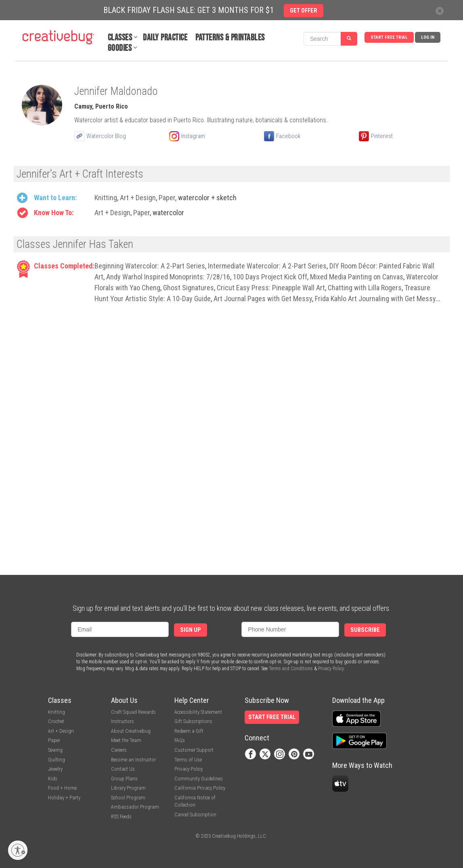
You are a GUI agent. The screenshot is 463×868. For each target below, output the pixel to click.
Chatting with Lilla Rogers (365, 288)
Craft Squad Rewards (133, 712)
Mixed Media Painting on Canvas (357, 277)
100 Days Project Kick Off (270, 277)
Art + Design (138, 198)
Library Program (128, 788)
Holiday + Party (64, 798)
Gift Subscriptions (193, 721)
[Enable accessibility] (18, 850)
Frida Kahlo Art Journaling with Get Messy (375, 299)
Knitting (106, 198)
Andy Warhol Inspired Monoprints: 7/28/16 (168, 277)
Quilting (57, 760)
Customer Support (194, 750)
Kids (53, 779)
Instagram (193, 136)
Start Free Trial (389, 37)
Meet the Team (126, 740)
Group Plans (124, 779)
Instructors (123, 721)
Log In (428, 37)
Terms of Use (188, 760)
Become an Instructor (133, 760)
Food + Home (62, 788)
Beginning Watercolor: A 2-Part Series (150, 266)
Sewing (55, 750)
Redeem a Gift (189, 731)
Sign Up (191, 630)
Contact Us (123, 769)
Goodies (120, 48)
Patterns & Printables (230, 38)
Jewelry (55, 769)
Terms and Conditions (291, 669)
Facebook (288, 136)
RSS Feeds (121, 817)
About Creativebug (131, 731)
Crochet (56, 721)
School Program (128, 798)
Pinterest (382, 136)
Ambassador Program (135, 807)
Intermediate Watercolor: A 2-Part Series (267, 266)
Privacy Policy (331, 669)
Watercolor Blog (106, 136)
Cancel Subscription (195, 815)
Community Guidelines (199, 779)
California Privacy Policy (200, 788)
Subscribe (365, 630)
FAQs (180, 740)
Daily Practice (165, 38)
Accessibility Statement (198, 712)
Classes (120, 38)
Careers (119, 750)
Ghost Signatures (189, 288)
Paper (167, 198)
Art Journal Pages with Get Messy (263, 299)
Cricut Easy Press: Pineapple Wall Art (271, 288)
